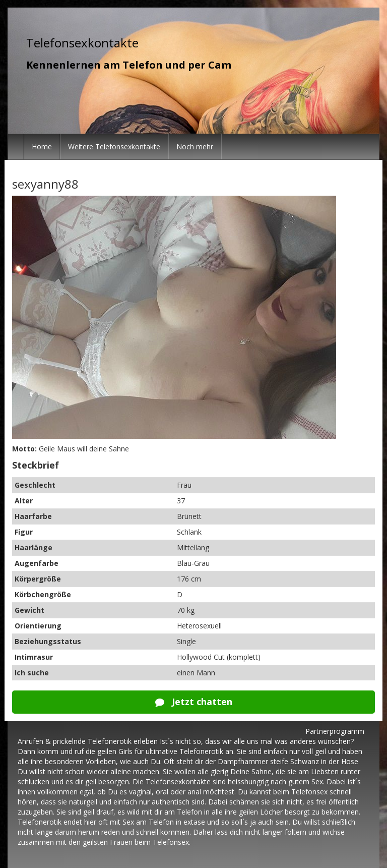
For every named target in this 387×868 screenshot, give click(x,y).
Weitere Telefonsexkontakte (114, 147)
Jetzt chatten (194, 702)
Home (42, 147)
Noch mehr (195, 147)
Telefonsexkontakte (82, 43)
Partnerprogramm (335, 731)
